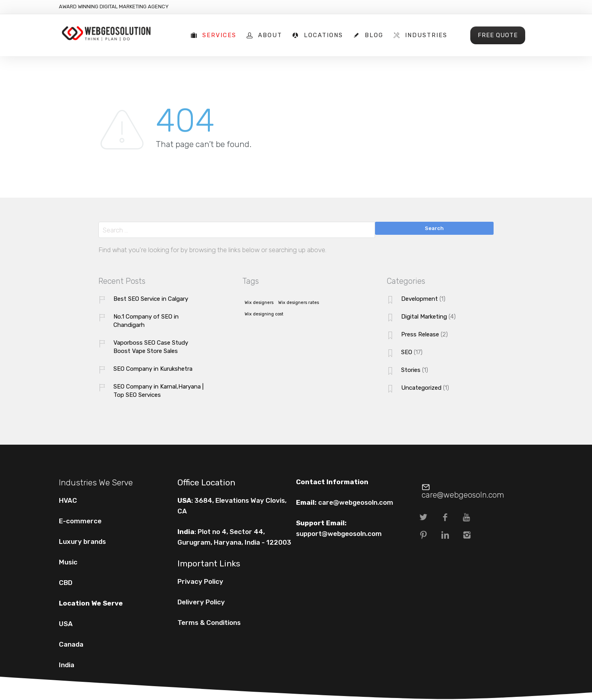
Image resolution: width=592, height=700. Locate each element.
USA (66, 624)
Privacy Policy (200, 581)
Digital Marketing (424, 317)
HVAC (68, 500)
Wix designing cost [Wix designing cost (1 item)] (264, 314)
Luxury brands (82, 542)
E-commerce (80, 521)
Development (419, 299)
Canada (71, 644)
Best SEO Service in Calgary (151, 299)
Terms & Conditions (209, 623)
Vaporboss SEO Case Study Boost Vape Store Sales (151, 347)
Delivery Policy (201, 602)
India (67, 665)
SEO (407, 352)
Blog (374, 35)
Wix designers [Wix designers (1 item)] (259, 303)
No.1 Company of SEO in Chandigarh (146, 321)
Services (219, 35)
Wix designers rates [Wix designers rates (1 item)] (299, 303)
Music (68, 562)
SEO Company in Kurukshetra (153, 369)
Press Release (420, 334)
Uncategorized (421, 388)
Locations (323, 35)
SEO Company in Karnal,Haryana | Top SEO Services (158, 391)
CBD (66, 583)
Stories (411, 370)
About (270, 35)
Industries (426, 35)
